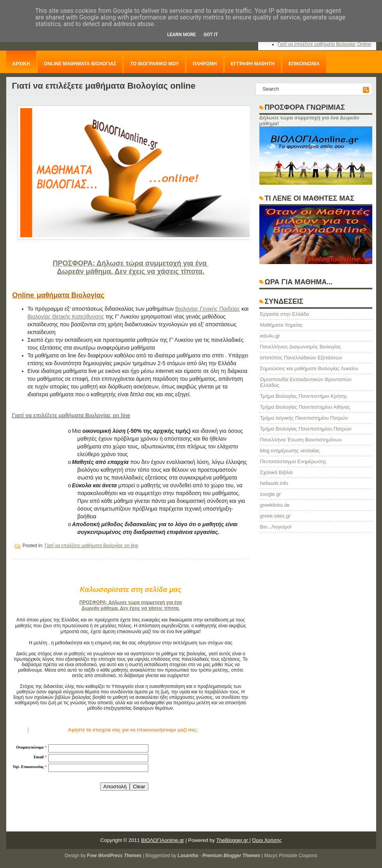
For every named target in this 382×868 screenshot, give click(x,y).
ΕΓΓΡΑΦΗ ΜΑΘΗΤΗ (253, 64)
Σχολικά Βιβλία (276, 472)
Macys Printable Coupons (291, 856)
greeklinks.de (275, 505)
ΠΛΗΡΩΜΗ (205, 64)
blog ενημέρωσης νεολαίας (290, 451)
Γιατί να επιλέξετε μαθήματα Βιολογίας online (104, 86)
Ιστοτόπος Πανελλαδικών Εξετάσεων (301, 358)
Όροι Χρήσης (267, 840)
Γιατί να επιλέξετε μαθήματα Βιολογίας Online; (325, 44)
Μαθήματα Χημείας (282, 325)
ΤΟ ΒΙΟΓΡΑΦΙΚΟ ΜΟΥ (154, 64)
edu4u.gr (270, 336)
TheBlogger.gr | (233, 840)
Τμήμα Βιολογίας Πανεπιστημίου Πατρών (306, 429)
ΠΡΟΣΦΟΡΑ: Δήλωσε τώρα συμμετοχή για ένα (130, 263)
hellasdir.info (274, 483)
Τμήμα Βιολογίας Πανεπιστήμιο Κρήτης (304, 396)
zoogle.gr (270, 494)
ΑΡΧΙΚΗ (21, 64)
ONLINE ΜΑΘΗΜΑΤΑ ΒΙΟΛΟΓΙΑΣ (80, 64)
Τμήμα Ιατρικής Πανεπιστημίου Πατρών (304, 418)
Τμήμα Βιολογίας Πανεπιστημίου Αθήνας (305, 407)
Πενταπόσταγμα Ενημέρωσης (293, 461)
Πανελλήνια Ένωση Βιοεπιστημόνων (301, 440)
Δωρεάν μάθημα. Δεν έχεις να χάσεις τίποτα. (130, 271)
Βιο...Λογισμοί (276, 527)
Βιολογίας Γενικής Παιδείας (208, 309)
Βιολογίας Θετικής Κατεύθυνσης (66, 317)
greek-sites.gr (275, 516)
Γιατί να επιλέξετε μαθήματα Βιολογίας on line (92, 546)
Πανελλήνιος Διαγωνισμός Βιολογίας (301, 347)
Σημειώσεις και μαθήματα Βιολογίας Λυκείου (309, 368)
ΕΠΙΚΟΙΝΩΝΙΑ (304, 64)
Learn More (181, 35)
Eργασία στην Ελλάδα (285, 314)
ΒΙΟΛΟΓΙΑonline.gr (163, 840)
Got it (211, 35)
